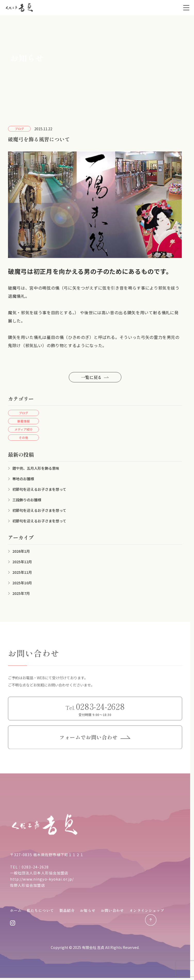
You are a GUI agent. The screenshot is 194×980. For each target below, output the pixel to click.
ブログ (23, 413)
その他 (23, 437)
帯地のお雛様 (23, 479)
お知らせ (88, 910)
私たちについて (40, 910)
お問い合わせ (112, 910)
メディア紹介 (24, 429)
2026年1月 (21, 551)
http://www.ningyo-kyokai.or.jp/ (42, 879)
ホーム (16, 910)
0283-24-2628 (35, 867)
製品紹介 (67, 910)
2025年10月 (22, 583)
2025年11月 (22, 572)
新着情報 (23, 421)
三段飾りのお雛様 (27, 500)
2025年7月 (21, 593)
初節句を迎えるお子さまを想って (39, 489)
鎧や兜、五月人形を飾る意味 (36, 468)
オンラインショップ (147, 910)
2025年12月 (22, 562)
